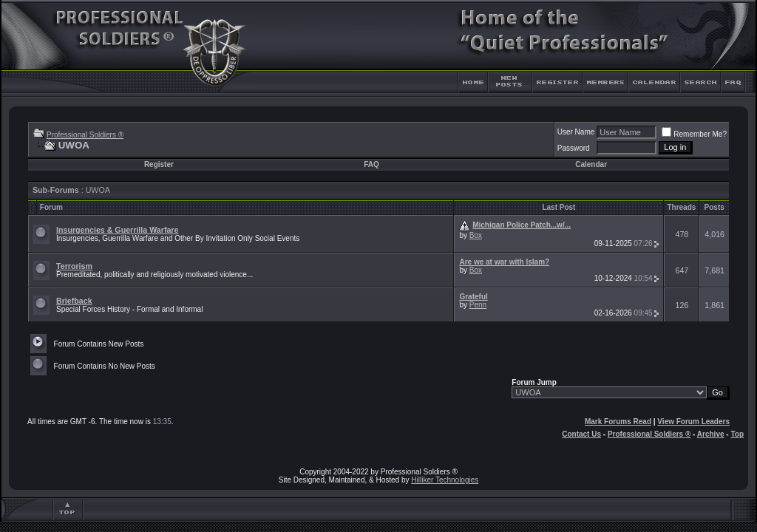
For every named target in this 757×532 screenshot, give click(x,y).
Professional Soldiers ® (85, 135)
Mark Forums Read (618, 422)
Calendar (591, 164)
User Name (576, 132)
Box (476, 235)
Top (737, 434)
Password (574, 148)
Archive (711, 434)
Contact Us (581, 434)
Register (159, 164)
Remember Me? (694, 134)
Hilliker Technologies (445, 480)
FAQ (371, 164)
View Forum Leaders (693, 422)
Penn (478, 305)
